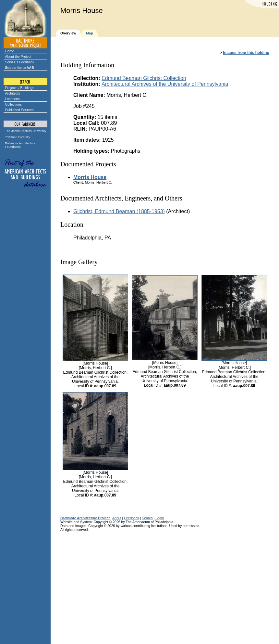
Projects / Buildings (20, 88)
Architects (13, 93)
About (117, 518)
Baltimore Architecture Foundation (20, 145)
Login (160, 518)
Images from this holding (246, 53)
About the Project (18, 57)
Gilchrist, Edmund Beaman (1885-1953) (119, 211)
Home (10, 51)
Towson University (18, 137)
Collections (14, 104)
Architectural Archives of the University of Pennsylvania (165, 84)
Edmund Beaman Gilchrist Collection (144, 78)
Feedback (131, 518)
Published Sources (19, 110)
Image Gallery (79, 262)
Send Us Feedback (20, 62)
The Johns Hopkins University (26, 131)
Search (147, 518)
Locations (12, 99)
